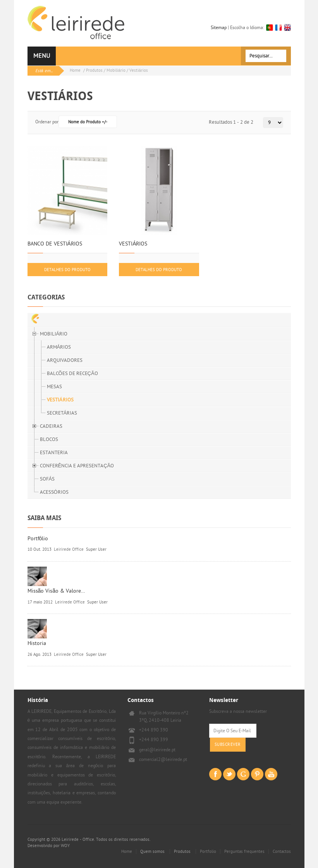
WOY (65, 846)
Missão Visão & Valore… (57, 591)
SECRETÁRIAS (62, 413)
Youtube (271, 774)
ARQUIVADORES (65, 360)
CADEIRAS (51, 426)
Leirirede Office (69, 549)
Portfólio (38, 539)
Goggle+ (243, 774)
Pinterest (257, 774)
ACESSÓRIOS (54, 492)
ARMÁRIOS (59, 347)
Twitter (229, 774)
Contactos (282, 852)
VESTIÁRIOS (133, 244)
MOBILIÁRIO (54, 334)
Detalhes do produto (67, 270)
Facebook (215, 774)
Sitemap (219, 28)
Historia (37, 643)
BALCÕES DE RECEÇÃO (72, 373)
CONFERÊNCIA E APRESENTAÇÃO (77, 466)
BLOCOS (49, 439)
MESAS (54, 387)
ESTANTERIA (54, 453)
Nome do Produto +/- (88, 122)
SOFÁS (47, 479)
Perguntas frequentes (244, 852)
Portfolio (208, 852)
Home (75, 70)
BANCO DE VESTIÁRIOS (55, 244)
